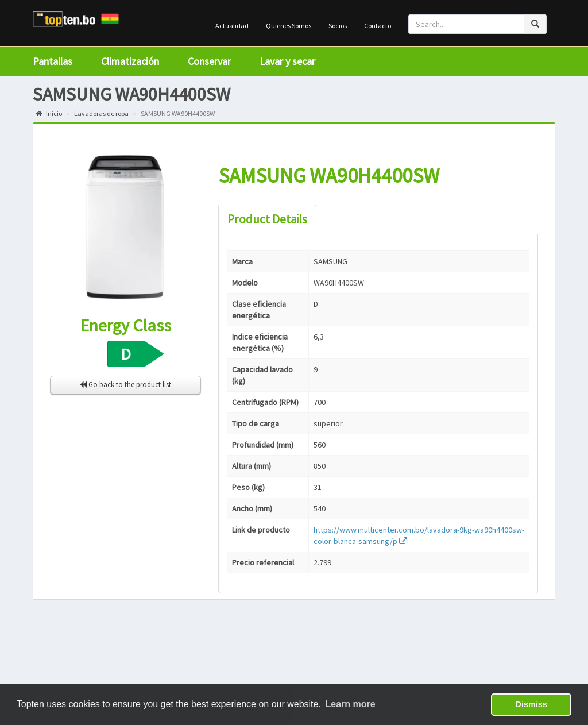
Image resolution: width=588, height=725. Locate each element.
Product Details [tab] (267, 219)
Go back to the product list (125, 385)
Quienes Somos (289, 26)
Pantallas (53, 61)
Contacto (378, 26)
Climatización (130, 61)
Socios (338, 26)
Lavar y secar (287, 61)
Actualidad (232, 26)
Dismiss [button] (531, 704)
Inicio (49, 113)
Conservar (209, 61)
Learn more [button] (351, 704)
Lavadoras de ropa (101, 113)
